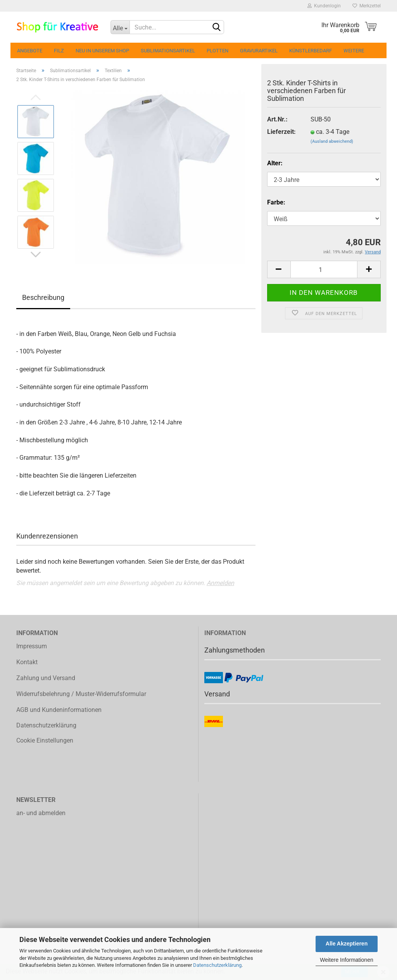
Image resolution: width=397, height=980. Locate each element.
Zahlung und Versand (46, 678)
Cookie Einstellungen (45, 740)
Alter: (275, 163)
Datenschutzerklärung (217, 965)
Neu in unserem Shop (102, 51)
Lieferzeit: (281, 132)
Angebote (30, 51)
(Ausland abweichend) (332, 141)
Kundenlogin (324, 6)
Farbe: (276, 202)
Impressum (32, 646)
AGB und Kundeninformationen (59, 710)
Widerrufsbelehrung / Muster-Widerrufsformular (81, 694)
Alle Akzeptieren (347, 944)
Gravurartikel (259, 51)
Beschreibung (43, 297)
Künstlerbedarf (311, 51)
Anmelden (220, 583)
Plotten (217, 51)
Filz (59, 51)
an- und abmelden (41, 813)
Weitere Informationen (346, 960)
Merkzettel (367, 6)
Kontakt (27, 662)
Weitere (354, 51)
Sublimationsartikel (168, 51)
